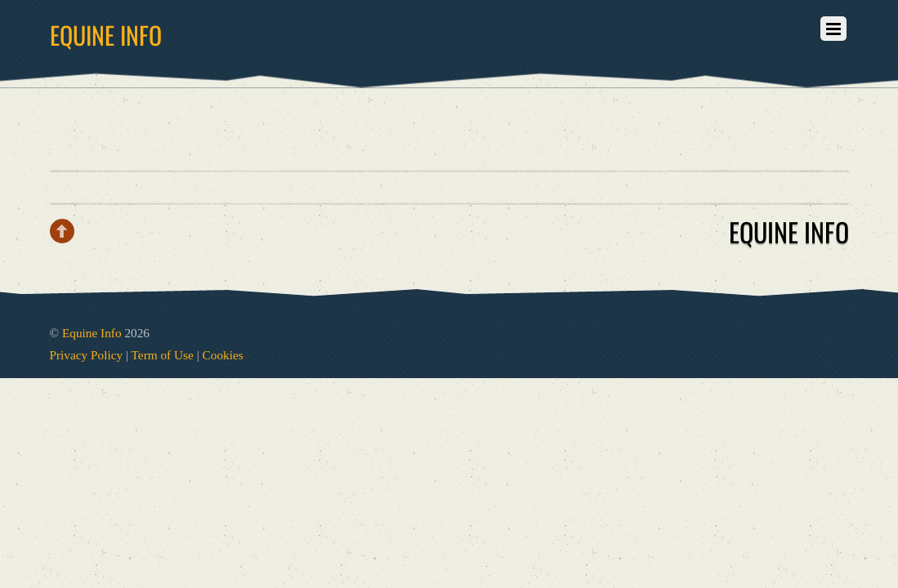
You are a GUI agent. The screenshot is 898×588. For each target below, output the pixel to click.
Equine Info (92, 333)
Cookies (223, 355)
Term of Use (163, 355)
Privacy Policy (87, 355)
